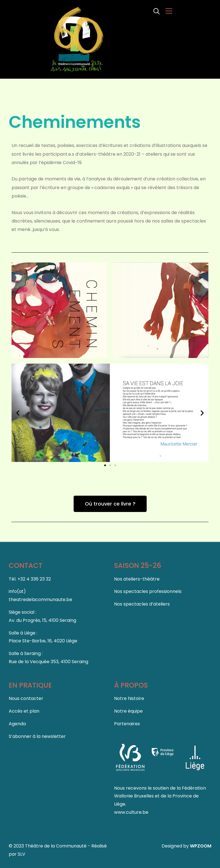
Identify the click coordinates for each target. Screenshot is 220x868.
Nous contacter (26, 698)
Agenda (17, 723)
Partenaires (127, 723)
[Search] (157, 11)
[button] (18, 413)
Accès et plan (24, 711)
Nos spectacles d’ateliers (142, 604)
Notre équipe (128, 711)
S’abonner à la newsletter (37, 736)
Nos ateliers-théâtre (137, 579)
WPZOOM (201, 846)
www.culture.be (131, 812)
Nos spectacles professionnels (148, 591)
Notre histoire (129, 698)
